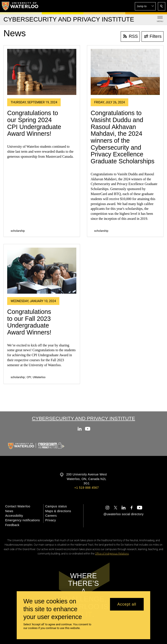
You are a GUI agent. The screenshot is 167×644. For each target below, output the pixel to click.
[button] (145, 6)
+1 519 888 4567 (87, 488)
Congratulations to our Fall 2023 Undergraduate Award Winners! (29, 322)
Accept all (127, 604)
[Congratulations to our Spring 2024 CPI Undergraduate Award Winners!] (42, 72)
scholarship (18, 231)
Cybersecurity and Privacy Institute (83, 418)
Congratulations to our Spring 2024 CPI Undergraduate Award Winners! (34, 123)
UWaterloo (39, 377)
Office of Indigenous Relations (112, 554)
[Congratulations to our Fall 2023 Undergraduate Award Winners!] (42, 271)
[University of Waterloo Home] (20, 6)
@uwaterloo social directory (124, 514)
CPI (29, 377)
